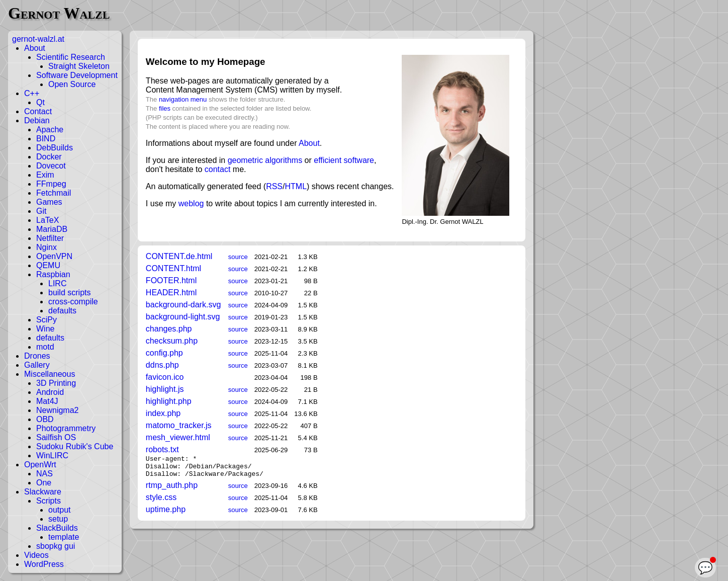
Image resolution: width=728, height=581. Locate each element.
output (59, 510)
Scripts (49, 501)
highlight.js (165, 389)
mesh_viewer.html (178, 437)
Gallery (37, 365)
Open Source (72, 84)
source (238, 257)
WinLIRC (52, 455)
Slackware (43, 492)
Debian (37, 120)
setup (58, 519)
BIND (46, 139)
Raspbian (53, 274)
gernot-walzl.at (38, 39)
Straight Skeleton (79, 66)
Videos (36, 555)
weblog (191, 203)
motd (45, 347)
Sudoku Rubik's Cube (75, 446)
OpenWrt (40, 465)
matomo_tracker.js (179, 425)
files (165, 108)
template (64, 537)
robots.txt (162, 449)
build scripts (69, 293)
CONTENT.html (173, 268)
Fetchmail (54, 193)
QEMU (48, 265)
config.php (164, 353)
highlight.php (169, 401)
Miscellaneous (50, 374)
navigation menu (183, 99)
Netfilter (50, 238)
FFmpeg (51, 184)
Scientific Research (71, 57)
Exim (45, 175)
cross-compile (73, 302)
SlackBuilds (57, 528)
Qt (40, 102)
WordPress (44, 564)
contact (218, 169)
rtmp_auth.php (172, 490)
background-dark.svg (183, 305)
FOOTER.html (171, 280)
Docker (49, 157)
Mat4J (47, 401)
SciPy (47, 320)
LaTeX (48, 220)
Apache (50, 130)
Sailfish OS (56, 437)
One (44, 483)
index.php (163, 413)
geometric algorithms (265, 160)
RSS (274, 186)
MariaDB (52, 229)
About (35, 48)
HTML (296, 186)
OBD (45, 419)
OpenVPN (54, 256)
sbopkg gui (56, 546)
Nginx (47, 247)
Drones (37, 356)
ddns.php (162, 365)
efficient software (344, 160)
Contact (38, 111)
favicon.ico (165, 377)
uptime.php (166, 514)
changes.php (169, 329)
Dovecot (51, 166)
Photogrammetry (66, 428)
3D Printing (56, 383)
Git (41, 211)
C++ (32, 93)
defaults (62, 311)
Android (50, 392)
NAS (44, 474)
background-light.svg (183, 317)
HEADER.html (171, 293)
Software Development (77, 75)
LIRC (57, 283)
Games (49, 202)
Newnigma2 (57, 410)
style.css (161, 502)
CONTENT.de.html (179, 256)
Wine (45, 329)
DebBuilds (55, 148)
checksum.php (172, 341)
